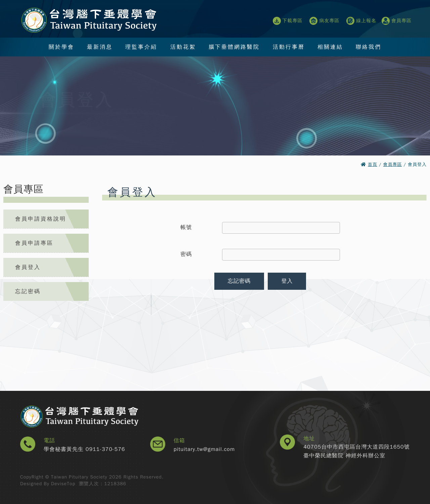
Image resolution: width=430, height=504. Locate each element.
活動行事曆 (289, 47)
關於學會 (61, 47)
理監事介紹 (141, 47)
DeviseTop (63, 484)
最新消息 (100, 47)
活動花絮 (183, 47)
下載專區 (288, 21)
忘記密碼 (28, 291)
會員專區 (397, 21)
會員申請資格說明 (41, 219)
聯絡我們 (369, 47)
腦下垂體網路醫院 (234, 47)
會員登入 (28, 267)
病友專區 (324, 21)
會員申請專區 (34, 243)
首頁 (373, 164)
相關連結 (330, 47)
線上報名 (361, 21)
